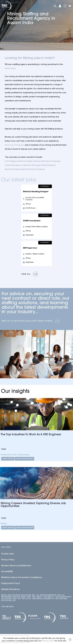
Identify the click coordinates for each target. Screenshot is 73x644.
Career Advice (8, 459)
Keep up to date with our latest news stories (27, 321)
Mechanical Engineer (51, 161)
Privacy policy (48, 641)
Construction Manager (30, 165)
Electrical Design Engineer (29, 161)
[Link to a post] (36, 414)
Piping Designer (48, 165)
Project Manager (12, 165)
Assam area (10, 69)
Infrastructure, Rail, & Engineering (15, 455)
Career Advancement (25, 459)
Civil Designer (11, 161)
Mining (4, 524)
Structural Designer (13, 169)
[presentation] (14, 639)
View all (26, 274)
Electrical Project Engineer (33, 169)
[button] (70, 640)
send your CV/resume (14, 145)
